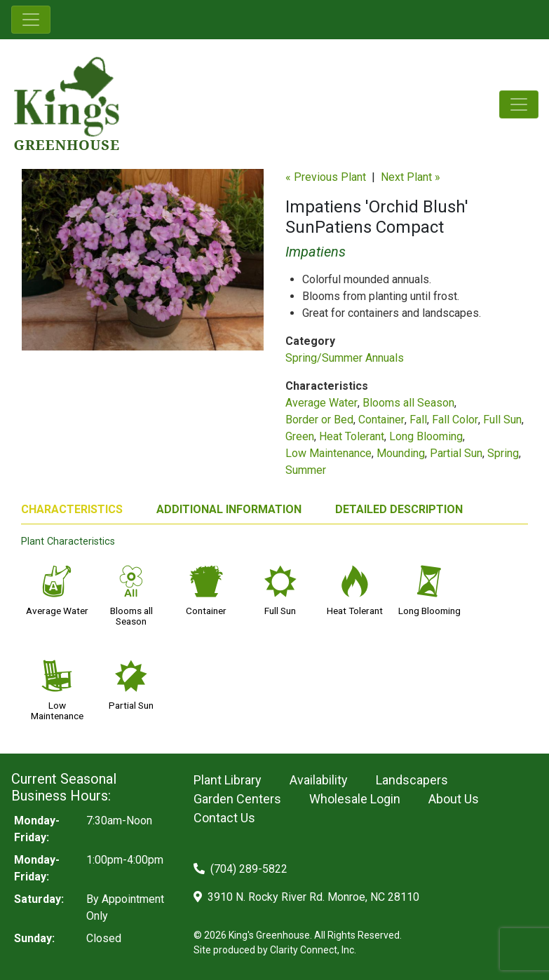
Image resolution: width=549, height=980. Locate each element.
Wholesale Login (355, 799)
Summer (306, 470)
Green (300, 436)
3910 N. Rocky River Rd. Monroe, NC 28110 (306, 897)
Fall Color (455, 420)
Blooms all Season (408, 403)
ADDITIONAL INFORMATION (229, 509)
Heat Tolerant (352, 436)
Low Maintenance (328, 453)
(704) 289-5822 (240, 869)
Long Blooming (426, 436)
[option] (143, 265)
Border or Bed (319, 420)
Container (381, 420)
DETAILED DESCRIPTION (399, 509)
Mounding (401, 453)
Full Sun (502, 420)
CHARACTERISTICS (72, 509)
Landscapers (412, 780)
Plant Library (228, 780)
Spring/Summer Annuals (345, 358)
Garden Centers (237, 799)
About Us (454, 799)
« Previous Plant (326, 177)
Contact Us (224, 818)
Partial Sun (456, 453)
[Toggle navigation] (31, 20)
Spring (503, 453)
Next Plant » (411, 177)
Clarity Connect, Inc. (313, 950)
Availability (319, 780)
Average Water (321, 403)
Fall (418, 420)
